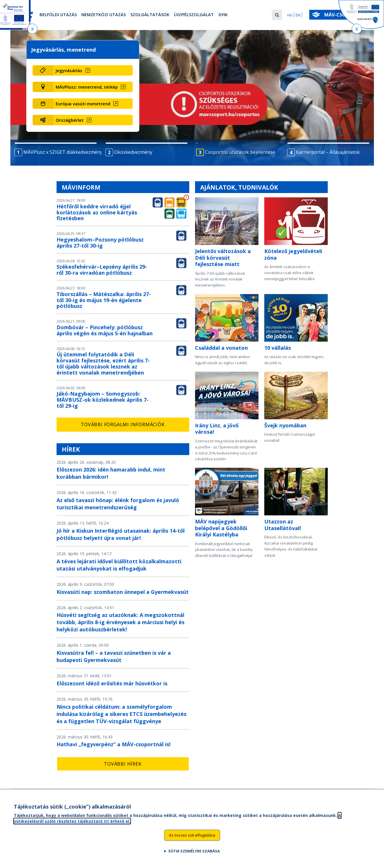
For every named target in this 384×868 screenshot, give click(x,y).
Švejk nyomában (285, 425)
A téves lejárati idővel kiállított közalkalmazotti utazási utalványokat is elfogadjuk (119, 565)
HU (290, 15)
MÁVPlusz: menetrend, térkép (87, 87)
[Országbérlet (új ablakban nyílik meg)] (93, 120)
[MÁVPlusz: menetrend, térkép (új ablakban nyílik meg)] (93, 87)
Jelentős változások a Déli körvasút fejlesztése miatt (223, 258)
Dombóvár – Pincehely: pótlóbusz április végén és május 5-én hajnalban (105, 330)
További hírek (123, 764)
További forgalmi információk (123, 424)
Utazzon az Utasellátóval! (283, 525)
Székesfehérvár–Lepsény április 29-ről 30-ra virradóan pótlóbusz (102, 270)
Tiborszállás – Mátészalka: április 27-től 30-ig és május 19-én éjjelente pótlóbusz (104, 300)
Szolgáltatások (160, 15)
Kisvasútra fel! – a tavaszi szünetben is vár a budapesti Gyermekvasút (114, 656)
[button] (277, 15)
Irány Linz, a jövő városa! (217, 429)
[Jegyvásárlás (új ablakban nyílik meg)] (93, 70)
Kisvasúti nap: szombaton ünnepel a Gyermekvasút (123, 592)
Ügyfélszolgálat (209, 15)
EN (298, 15)
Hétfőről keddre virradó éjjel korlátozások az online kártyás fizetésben (97, 212)
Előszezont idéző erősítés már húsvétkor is (112, 683)
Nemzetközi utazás (109, 15)
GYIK (241, 15)
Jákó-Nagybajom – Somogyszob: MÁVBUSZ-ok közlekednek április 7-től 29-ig (103, 400)
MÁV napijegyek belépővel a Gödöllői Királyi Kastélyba (221, 528)
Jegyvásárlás (69, 70)
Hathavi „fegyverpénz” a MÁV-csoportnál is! (114, 744)
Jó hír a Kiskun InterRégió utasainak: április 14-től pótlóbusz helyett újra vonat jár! (121, 534)
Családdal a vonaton (221, 348)
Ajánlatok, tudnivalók (239, 187)
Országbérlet (70, 120)
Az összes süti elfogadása (192, 838)
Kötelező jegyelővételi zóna (293, 254)
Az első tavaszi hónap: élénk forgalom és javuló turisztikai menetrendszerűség (118, 504)
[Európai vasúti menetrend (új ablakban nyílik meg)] (93, 104)
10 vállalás (278, 348)
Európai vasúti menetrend (83, 104)
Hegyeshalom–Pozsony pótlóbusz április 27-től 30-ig (100, 243)
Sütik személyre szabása (194, 854)
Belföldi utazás (60, 15)
